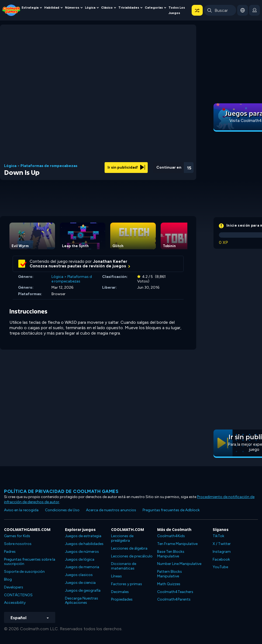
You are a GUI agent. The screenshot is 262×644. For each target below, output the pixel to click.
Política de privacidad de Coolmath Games (61, 491)
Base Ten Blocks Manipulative (171, 554)
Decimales (120, 592)
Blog (8, 579)
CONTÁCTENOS (18, 595)
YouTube (220, 567)
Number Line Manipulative (179, 564)
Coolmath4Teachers (175, 592)
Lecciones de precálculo (132, 556)
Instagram (222, 552)
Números (72, 8)
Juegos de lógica (80, 559)
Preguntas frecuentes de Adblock (171, 510)
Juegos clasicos (79, 575)
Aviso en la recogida (21, 510)
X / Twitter (222, 544)
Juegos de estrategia (83, 536)
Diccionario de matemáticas (124, 566)
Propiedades (122, 599)
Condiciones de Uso (62, 510)
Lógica (90, 8)
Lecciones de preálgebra (122, 538)
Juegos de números (82, 552)
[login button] (254, 10)
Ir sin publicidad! (126, 167)
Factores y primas (127, 584)
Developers (14, 587)
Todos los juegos (177, 10)
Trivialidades (129, 8)
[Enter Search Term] (220, 10)
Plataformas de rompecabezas (49, 166)
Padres (10, 552)
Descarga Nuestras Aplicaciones (82, 601)
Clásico (107, 8)
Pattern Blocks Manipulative (170, 574)
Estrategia (30, 8)
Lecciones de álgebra (129, 548)
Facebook (221, 559)
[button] (197, 10)
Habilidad (52, 8)
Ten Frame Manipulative (177, 544)
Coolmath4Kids (171, 536)
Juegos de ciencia (80, 583)
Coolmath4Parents (174, 599)
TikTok (218, 536)
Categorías (154, 8)
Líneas (116, 576)
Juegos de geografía (83, 590)
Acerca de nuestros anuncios (111, 510)
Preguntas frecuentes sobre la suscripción (30, 562)
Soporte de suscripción (24, 572)
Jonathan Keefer (110, 261)
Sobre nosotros (18, 544)
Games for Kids (17, 536)
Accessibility (15, 603)
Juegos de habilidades (84, 544)
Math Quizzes (169, 584)
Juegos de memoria (82, 567)
